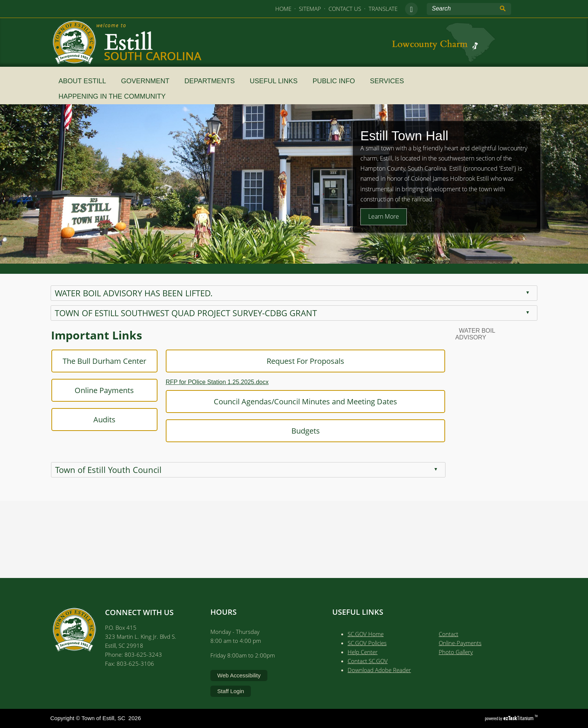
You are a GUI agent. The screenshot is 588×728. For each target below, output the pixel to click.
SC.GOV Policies (367, 643)
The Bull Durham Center (83, 361)
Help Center (363, 652)
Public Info (337, 81)
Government (148, 81)
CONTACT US (345, 9)
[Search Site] (462, 9)
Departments (213, 81)
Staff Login (230, 691)
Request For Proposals (284, 361)
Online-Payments (460, 643)
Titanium (519, 718)
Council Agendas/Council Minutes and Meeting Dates (284, 402)
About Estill (85, 81)
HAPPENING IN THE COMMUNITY (115, 96)
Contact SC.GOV (368, 661)
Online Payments (84, 390)
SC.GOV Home (366, 634)
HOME (283, 9)
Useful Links (277, 81)
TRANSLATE (383, 9)
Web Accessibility (239, 675)
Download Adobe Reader (379, 670)
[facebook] (411, 9)
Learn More (384, 216)
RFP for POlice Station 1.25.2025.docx (196, 382)
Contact (448, 634)
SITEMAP (310, 9)
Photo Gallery (456, 652)
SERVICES (390, 81)
